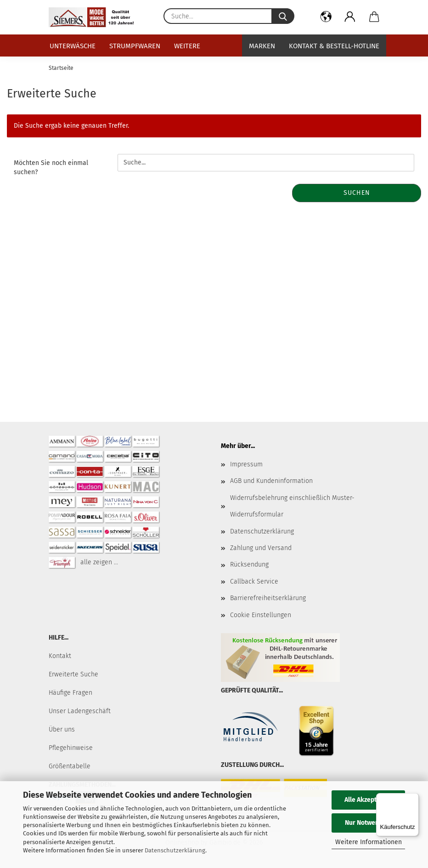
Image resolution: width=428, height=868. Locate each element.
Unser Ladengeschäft (80, 711)
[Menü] (413, 799)
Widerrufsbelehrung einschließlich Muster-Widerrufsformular (292, 506)
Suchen (357, 193)
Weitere (187, 46)
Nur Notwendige (368, 823)
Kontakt (60, 656)
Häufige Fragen (70, 693)
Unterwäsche (73, 46)
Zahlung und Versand (261, 548)
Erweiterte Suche (73, 674)
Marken (262, 46)
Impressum (246, 464)
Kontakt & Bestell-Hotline (334, 46)
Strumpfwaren (135, 46)
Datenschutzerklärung (175, 850)
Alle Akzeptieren (368, 800)
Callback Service (254, 582)
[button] (326, 18)
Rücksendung (249, 564)
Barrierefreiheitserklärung (268, 598)
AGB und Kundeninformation (271, 481)
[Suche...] (283, 16)
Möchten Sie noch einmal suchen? (51, 167)
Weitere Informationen (369, 842)
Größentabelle (70, 766)
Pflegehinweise (71, 748)
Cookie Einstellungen (261, 615)
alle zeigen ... (99, 562)
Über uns (62, 729)
